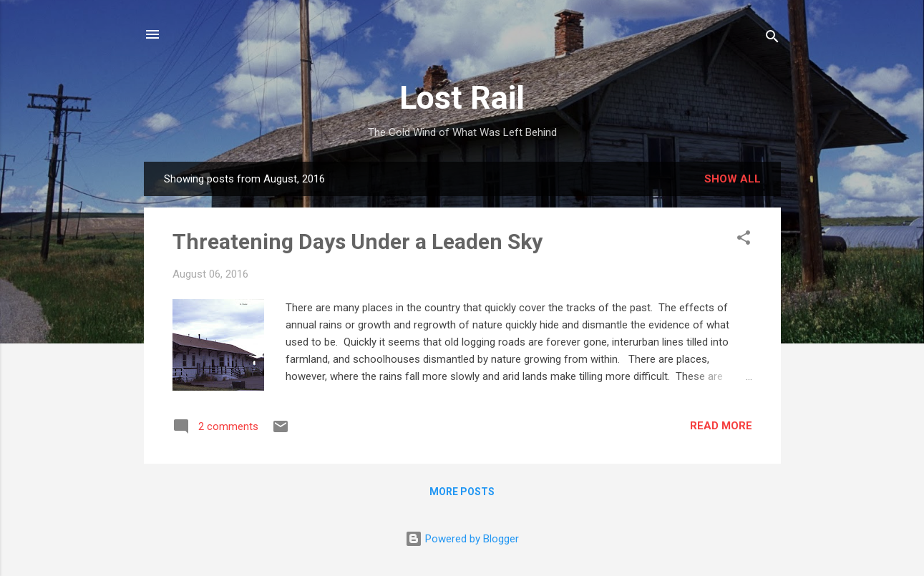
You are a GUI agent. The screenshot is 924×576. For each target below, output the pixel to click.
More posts (462, 492)
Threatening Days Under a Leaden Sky (358, 241)
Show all (733, 179)
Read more (721, 426)
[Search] (772, 39)
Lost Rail (462, 98)
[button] (744, 240)
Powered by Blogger (462, 539)
